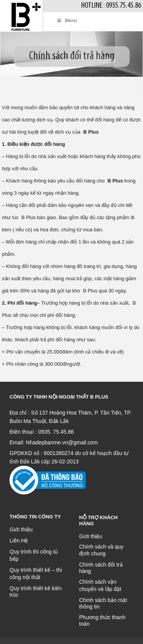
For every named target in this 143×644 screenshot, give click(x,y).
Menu (67, 21)
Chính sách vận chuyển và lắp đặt (100, 585)
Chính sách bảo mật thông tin (103, 603)
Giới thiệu (21, 529)
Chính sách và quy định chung (101, 550)
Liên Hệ (19, 541)
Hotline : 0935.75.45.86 (111, 6)
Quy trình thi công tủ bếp (34, 555)
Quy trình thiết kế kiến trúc (36, 592)
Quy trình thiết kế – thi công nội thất (36, 574)
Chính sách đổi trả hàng (101, 568)
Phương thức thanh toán (102, 621)
